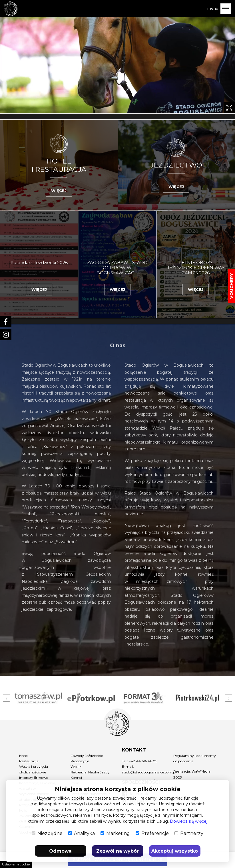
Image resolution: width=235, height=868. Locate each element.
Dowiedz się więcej (189, 821)
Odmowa (60, 851)
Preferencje (152, 833)
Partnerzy (189, 833)
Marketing (115, 833)
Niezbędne (47, 833)
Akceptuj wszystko (175, 851)
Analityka (82, 833)
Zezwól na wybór (117, 851)
